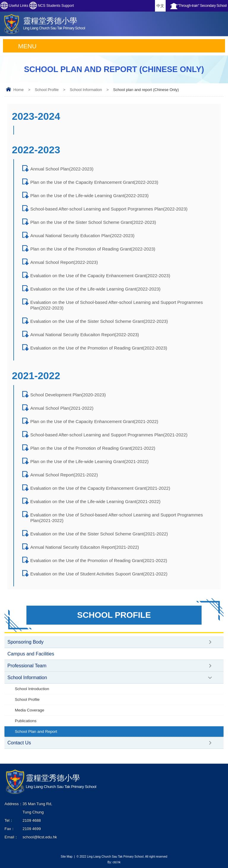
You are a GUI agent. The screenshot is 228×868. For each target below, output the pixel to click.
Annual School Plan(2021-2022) (62, 408)
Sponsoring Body (26, 642)
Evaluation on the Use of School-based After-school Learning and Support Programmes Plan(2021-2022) (117, 518)
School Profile (47, 90)
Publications (26, 721)
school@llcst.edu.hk (40, 837)
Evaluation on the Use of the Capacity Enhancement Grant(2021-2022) (100, 488)
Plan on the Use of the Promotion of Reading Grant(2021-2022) (93, 448)
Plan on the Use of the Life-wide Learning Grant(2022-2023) (90, 196)
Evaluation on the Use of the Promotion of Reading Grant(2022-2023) (99, 348)
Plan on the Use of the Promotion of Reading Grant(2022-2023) (93, 249)
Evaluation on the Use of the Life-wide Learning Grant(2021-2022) (95, 501)
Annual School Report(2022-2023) (64, 262)
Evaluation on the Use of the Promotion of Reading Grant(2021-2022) (99, 560)
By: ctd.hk (114, 862)
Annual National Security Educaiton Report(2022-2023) (85, 335)
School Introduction (32, 689)
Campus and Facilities (31, 654)
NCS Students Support (56, 6)
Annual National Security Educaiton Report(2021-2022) (85, 547)
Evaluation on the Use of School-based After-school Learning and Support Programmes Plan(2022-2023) (117, 305)
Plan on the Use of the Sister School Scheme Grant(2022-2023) (93, 222)
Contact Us (19, 743)
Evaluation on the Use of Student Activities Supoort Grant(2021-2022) (99, 574)
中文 (160, 6)
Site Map (67, 857)
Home (19, 90)
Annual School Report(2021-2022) (64, 475)
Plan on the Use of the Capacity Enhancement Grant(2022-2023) (94, 182)
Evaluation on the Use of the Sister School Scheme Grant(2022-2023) (99, 321)
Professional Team (27, 666)
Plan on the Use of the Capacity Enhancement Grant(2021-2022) (94, 421)
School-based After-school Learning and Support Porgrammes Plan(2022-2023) (109, 209)
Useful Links (19, 6)
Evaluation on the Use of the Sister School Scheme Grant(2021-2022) (99, 534)
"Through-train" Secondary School (202, 6)
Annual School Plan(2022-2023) (62, 169)
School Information (86, 90)
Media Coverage (30, 710)
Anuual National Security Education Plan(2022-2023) (82, 236)
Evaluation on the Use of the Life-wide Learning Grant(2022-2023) (95, 289)
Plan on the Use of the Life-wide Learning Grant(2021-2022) (90, 461)
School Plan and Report (36, 731)
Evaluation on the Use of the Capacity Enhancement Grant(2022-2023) (100, 276)
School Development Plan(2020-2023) (68, 395)
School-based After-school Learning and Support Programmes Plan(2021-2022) (109, 435)
